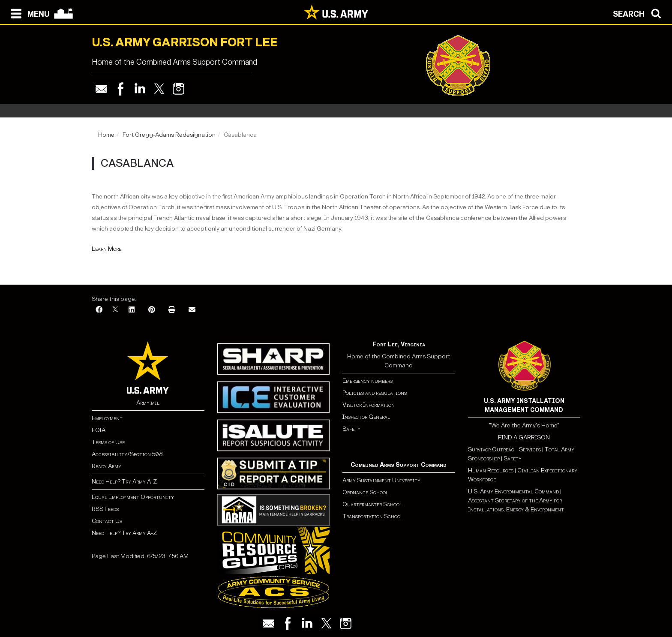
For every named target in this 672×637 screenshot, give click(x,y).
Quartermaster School (372, 504)
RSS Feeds (105, 509)
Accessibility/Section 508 (127, 454)
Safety (351, 429)
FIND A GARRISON (524, 437)
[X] (115, 310)
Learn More (106, 249)
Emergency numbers (367, 381)
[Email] (192, 310)
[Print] (172, 310)
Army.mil (148, 403)
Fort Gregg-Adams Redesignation (169, 135)
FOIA (99, 430)
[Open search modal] (639, 13)
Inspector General (366, 417)
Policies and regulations (375, 393)
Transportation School (373, 516)
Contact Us (107, 521)
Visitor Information (369, 405)
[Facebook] (99, 310)
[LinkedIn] (132, 310)
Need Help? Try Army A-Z (124, 482)
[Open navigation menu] (28, 13)
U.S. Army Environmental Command (513, 491)
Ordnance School (365, 492)
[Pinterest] (152, 310)
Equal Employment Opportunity (133, 497)
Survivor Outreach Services (504, 449)
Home (106, 135)
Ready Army (106, 466)
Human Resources (491, 470)
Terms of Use (108, 442)
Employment (107, 418)
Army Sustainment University (381, 480)
